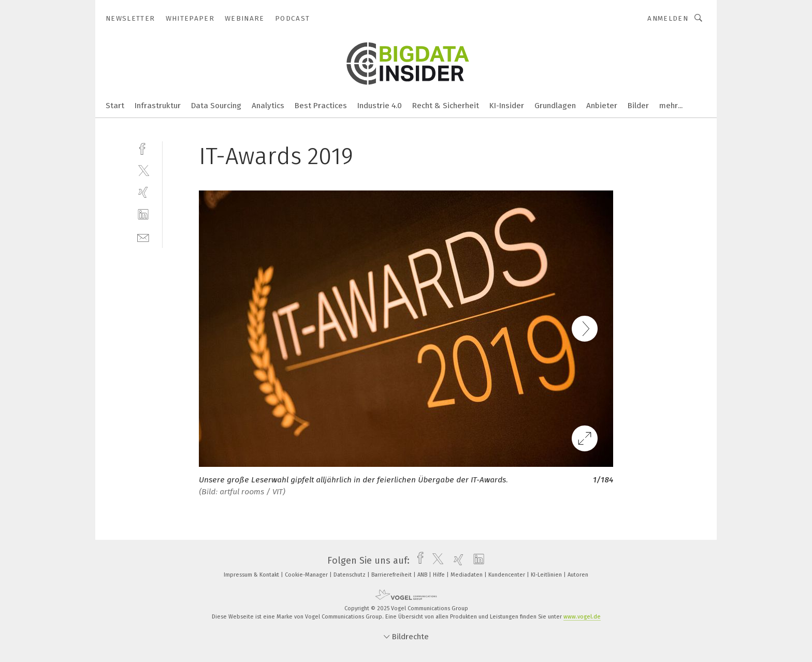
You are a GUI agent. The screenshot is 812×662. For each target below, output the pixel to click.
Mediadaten (467, 575)
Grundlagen (555, 106)
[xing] (143, 192)
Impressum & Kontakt (252, 575)
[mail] (143, 237)
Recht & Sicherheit (446, 106)
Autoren (578, 575)
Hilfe (440, 575)
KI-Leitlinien (547, 575)
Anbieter (602, 106)
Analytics (268, 106)
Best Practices (321, 106)
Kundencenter (508, 575)
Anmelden (668, 18)
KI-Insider (507, 106)
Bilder (638, 106)
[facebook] (143, 148)
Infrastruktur (158, 106)
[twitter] (143, 170)
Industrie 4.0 (380, 106)
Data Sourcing (216, 106)
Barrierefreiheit (392, 575)
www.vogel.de (582, 617)
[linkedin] (143, 215)
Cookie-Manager (307, 575)
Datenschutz (350, 575)
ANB (423, 575)
